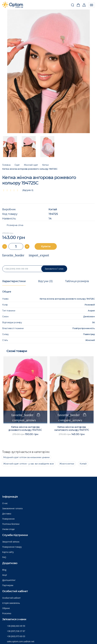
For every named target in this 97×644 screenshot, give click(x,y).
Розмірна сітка (15, 225)
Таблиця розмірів (77, 281)
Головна (6, 165)
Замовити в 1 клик (54, 269)
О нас (5, 503)
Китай (53, 209)
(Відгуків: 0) (28, 190)
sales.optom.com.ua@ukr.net (21, 641)
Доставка (7, 514)
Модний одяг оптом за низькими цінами (26, 457)
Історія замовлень (11, 603)
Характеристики (14, 281)
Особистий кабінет (11, 598)
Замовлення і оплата (12, 508)
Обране (6, 608)
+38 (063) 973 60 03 (16, 636)
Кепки (45, 165)
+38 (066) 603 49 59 (16, 626)
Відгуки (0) (45, 281)
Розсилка (7, 613)
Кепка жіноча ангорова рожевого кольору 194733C (25, 428)
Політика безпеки (11, 524)
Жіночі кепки (67, 464)
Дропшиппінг (9, 580)
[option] (49, 71)
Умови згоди (8, 529)
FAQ (4, 557)
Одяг (17, 165)
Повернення (8, 519)
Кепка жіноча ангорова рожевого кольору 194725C (30, 169)
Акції (5, 575)
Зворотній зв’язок (11, 542)
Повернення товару (12, 547)
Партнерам (8, 585)
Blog (4, 570)
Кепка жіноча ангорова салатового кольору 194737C (72, 428)
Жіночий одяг (31, 165)
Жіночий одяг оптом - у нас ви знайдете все (29, 464)
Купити (46, 246)
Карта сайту (8, 552)
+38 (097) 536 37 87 (16, 631)
